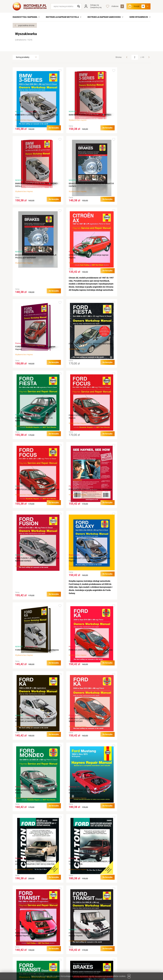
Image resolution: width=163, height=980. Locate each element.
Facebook (24, 964)
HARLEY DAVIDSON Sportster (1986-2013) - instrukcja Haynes (128, 740)
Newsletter (87, 950)
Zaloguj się (95, 5)
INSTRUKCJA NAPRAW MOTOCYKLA (62, 17)
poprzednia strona (26, 25)
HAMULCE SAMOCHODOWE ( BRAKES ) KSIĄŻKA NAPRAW (79, 740)
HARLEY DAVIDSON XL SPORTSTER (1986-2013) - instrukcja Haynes (81, 811)
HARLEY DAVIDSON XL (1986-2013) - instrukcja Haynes (31, 811)
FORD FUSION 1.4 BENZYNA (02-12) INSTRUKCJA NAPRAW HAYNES (31, 428)
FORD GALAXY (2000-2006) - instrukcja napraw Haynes (79, 428)
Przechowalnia (89, 946)
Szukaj (79, 6)
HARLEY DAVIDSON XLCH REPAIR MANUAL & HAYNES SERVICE (34, 883)
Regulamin (53, 934)
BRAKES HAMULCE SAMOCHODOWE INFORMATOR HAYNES (31, 187)
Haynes (30, 123)
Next (149, 57)
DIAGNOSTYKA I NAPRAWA (25, 17)
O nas (18, 934)
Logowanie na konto (92, 938)
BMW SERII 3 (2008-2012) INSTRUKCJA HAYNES (79, 116)
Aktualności (20, 942)
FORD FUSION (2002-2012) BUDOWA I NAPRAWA (126, 357)
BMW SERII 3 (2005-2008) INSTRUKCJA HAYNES (33, 116)
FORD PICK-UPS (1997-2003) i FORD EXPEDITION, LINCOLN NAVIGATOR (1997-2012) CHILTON (128, 596)
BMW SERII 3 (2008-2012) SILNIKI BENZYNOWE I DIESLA (124, 116)
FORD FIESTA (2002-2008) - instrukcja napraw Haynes (32, 285)
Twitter (16, 964)
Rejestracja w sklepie (92, 934)
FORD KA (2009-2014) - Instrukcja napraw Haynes (34, 523)
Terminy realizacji (56, 942)
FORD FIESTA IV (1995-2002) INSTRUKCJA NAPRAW (128, 285)
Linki (119, 938)
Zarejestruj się (96, 7)
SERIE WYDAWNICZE (139, 17)
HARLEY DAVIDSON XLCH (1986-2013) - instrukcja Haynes (126, 811)
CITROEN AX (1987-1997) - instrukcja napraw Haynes (125, 187)
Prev (127, 57)
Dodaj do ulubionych (53, 71)
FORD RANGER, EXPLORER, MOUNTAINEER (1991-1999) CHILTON (34, 668)
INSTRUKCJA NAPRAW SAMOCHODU (104, 17)
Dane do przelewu (23, 946)
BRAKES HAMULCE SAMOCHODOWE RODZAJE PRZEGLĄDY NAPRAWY (78, 187)
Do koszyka (47, 130)
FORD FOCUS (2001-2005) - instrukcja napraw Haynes (32, 354)
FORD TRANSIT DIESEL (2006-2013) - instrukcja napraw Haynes (31, 740)
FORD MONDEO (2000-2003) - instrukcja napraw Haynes (33, 594)
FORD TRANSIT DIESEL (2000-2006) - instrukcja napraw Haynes (125, 668)
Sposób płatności (56, 950)
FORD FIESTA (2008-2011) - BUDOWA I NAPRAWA (79, 282)
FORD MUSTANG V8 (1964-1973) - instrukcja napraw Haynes (81, 594)
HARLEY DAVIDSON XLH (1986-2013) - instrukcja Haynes (79, 883)
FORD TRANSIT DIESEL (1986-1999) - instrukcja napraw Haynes (78, 668)
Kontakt (19, 938)
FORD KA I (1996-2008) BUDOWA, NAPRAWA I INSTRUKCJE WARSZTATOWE (80, 523)
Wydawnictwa (123, 934)
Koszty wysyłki (55, 946)
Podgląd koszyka (90, 942)
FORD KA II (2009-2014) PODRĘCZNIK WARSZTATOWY (126, 523)
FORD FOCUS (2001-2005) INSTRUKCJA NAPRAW (80, 357)
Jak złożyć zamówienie (59, 938)
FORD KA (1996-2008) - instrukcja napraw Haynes (127, 428)
